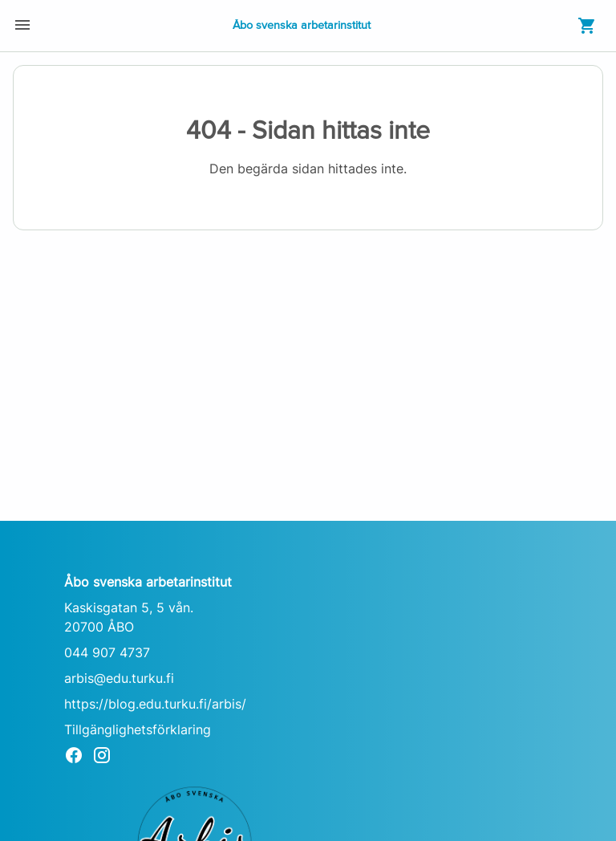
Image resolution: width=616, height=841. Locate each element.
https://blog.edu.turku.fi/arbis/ (155, 704)
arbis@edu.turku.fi (119, 678)
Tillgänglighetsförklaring (138, 729)
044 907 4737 (107, 652)
